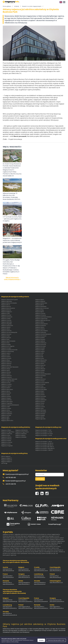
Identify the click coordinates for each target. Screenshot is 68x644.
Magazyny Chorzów (6, 315)
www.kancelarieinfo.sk (40, 583)
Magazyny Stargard (6, 398)
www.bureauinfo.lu (39, 576)
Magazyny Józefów (40, 338)
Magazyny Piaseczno (7, 377)
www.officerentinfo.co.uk (56, 583)
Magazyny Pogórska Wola (8, 381)
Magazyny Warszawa (41, 410)
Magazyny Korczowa (40, 346)
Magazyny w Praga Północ (8, 432)
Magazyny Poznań (6, 383)
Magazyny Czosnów (6, 320)
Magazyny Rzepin (40, 391)
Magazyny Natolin (40, 363)
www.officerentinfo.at (8, 571)
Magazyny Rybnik (6, 391)
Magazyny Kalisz (5, 339)
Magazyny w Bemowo (7, 434)
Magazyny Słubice (40, 393)
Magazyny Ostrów (40, 372)
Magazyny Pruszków (6, 384)
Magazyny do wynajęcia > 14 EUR (44, 435)
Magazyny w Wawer (6, 441)
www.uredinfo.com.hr (40, 569)
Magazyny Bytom (40, 312)
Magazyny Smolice (40, 395)
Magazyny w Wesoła (6, 439)
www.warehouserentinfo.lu (10, 608)
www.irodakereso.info (24, 576)
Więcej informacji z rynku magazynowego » (12, 278)
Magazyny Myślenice (6, 362)
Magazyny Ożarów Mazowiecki (43, 374)
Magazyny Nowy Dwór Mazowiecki (10, 367)
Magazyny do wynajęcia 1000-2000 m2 (45, 448)
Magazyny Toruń (40, 405)
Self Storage (4, 463)
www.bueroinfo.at (7, 569)
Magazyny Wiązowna (7, 412)
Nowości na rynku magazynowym (32, 6)
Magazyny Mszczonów (41, 360)
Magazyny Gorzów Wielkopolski (9, 332)
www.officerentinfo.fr (8, 577)
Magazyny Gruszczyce (41, 336)
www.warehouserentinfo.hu (57, 601)
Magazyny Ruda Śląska (41, 389)
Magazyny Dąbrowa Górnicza (43, 320)
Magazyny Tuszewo (6, 408)
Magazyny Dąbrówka (7, 322)
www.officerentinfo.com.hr (41, 571)
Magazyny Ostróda (6, 372)
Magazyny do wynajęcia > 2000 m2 (44, 450)
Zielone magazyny (6, 456)
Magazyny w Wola (6, 435)
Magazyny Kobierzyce (41, 343)
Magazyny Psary (39, 386)
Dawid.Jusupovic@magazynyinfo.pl (16, 474)
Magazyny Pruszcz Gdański (42, 383)
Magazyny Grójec (6, 336)
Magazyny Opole (6, 370)
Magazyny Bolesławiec (41, 306)
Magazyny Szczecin (40, 401)
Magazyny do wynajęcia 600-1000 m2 (45, 447)
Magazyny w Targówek (7, 446)
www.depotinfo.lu (7, 607)
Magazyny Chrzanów (41, 315)
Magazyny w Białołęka (21, 437)
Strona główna (7, 6)
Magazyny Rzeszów (6, 393)
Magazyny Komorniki (41, 344)
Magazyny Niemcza (6, 365)
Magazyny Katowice (40, 339)
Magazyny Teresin (40, 403)
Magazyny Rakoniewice (7, 389)
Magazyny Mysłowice (41, 362)
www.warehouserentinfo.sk (10, 615)
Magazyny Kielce (5, 343)
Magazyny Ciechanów (7, 317)
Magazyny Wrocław (6, 415)
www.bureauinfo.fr (8, 576)
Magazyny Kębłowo (40, 341)
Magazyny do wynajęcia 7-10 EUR (44, 432)
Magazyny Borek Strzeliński (8, 308)
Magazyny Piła (39, 377)
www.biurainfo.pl (54, 576)
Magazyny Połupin (40, 381)
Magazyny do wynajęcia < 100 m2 (44, 441)
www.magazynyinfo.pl (24, 607)
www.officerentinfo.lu (40, 577)
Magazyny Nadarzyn (6, 363)
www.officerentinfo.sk (40, 584)
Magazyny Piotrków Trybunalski (9, 379)
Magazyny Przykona (6, 386)
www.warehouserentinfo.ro (41, 608)
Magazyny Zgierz (5, 419)
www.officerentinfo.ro (8, 584)
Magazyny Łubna (40, 358)
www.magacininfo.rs (55, 607)
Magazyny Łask (39, 355)
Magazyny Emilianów (41, 325)
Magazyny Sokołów (6, 396)
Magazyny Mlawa (6, 360)
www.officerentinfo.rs (24, 584)
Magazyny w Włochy (6, 437)
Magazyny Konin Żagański (8, 346)
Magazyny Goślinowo (41, 332)
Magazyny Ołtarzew (40, 369)
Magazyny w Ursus (6, 444)
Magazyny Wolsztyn (40, 414)
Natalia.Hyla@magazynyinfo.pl (14, 481)
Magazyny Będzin (40, 300)
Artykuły (17, 6)
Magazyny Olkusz (40, 367)
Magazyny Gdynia (40, 327)
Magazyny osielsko (40, 370)
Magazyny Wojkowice (7, 414)
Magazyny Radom (6, 388)
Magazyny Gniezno (40, 329)
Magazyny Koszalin (40, 348)
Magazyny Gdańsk (6, 327)
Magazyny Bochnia (6, 306)
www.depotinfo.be (8, 600)
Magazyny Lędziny (40, 351)
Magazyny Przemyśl (40, 384)
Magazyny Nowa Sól (40, 365)
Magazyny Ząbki (5, 417)
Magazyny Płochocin (41, 379)
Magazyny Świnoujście (7, 401)
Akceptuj (41, 640)
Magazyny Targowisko (7, 403)
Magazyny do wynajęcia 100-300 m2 (44, 443)
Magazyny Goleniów (6, 331)
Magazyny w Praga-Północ (22, 432)
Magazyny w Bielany (20, 435)
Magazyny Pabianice (6, 376)
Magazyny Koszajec (6, 348)
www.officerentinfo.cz (55, 571)
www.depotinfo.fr (39, 600)
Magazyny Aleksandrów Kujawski (10, 300)
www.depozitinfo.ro (39, 607)
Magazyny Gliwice (6, 329)
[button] (64, 2)
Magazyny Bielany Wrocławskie (9, 303)
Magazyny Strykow (40, 398)
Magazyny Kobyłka (6, 344)
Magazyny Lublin (40, 353)
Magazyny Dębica (40, 322)
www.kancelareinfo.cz (55, 569)
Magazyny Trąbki (6, 407)
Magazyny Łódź (39, 357)
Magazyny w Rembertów (22, 430)
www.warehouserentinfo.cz (25, 601)
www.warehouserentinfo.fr (41, 601)
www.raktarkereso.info (56, 600)
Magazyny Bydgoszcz (7, 312)
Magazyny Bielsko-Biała (41, 303)
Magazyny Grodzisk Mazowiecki (43, 334)
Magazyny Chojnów (40, 313)
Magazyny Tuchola (40, 407)
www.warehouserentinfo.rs (57, 608)
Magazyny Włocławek (41, 412)
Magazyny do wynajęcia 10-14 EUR (44, 434)
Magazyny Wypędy (40, 415)
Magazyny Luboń (6, 355)
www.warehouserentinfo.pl (25, 608)
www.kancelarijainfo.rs (24, 583)
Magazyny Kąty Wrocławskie (8, 341)
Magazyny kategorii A (7, 458)
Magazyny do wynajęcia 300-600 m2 (44, 445)
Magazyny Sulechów (6, 400)
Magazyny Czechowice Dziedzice (43, 317)
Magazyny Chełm (6, 313)
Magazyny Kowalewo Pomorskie (9, 350)
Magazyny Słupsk (6, 395)
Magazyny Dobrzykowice (42, 324)
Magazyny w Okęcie (6, 430)
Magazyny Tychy (39, 408)
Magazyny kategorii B (7, 460)
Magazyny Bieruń (6, 305)
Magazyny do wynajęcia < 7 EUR (43, 430)
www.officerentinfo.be (24, 571)
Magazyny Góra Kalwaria (42, 331)
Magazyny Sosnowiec (41, 396)
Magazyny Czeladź (6, 319)
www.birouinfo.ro (7, 583)
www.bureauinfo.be (23, 569)
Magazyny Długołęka (6, 324)
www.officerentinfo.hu (24, 577)
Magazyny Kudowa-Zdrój (8, 351)
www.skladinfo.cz (23, 600)
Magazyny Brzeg (39, 310)
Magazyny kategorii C (7, 462)
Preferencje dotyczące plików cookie (56, 640)
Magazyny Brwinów (6, 310)
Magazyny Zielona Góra (7, 420)
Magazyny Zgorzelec (40, 419)
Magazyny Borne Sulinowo (42, 308)
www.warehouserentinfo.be (10, 601)
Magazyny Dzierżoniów (7, 325)
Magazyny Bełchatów (7, 301)
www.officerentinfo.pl (55, 577)
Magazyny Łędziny (6, 357)
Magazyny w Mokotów (21, 434)
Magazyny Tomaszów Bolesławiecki (10, 405)
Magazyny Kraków (40, 350)
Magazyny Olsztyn (6, 369)
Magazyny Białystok (40, 301)
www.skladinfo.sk (7, 613)
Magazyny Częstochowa (41, 319)
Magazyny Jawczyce (6, 338)
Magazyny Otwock (6, 374)
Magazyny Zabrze (40, 417)
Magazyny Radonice (40, 388)
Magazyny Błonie (40, 305)
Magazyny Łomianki (6, 358)
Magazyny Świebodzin (41, 400)
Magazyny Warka (6, 410)
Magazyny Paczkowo (41, 376)
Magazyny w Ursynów (7, 442)
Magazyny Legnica (6, 353)
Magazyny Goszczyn (6, 334)
